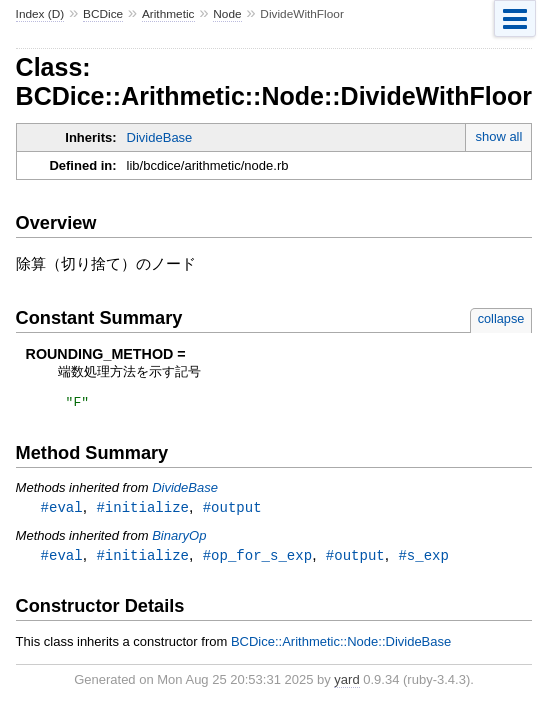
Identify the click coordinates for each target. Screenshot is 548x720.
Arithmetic (168, 14)
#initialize (142, 510)
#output (232, 510)
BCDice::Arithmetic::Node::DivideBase (341, 646)
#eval (62, 510)
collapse (501, 318)
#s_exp (423, 559)
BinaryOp (179, 539)
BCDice (103, 14)
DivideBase (160, 137)
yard (346, 684)
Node (227, 14)
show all (498, 136)
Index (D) (40, 14)
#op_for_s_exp (257, 559)
